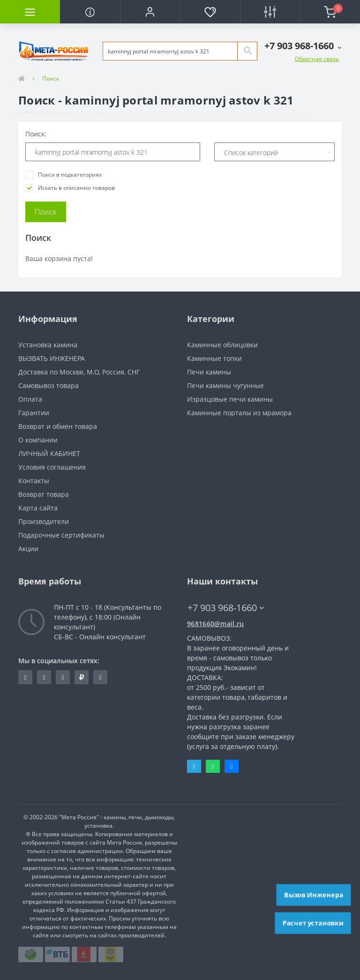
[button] (150, 12)
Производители (44, 521)
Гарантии (34, 413)
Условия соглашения (52, 467)
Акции (28, 549)
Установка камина (48, 345)
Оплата (30, 399)
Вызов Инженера (314, 895)
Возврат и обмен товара (58, 426)
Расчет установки (313, 923)
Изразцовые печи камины (230, 399)
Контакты (34, 481)
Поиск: (36, 134)
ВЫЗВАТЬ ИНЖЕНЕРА (52, 358)
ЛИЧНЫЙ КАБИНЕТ (49, 453)
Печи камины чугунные (225, 385)
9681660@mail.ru (216, 624)
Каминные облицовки (222, 345)
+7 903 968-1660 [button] (226, 608)
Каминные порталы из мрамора (239, 413)
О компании (38, 440)
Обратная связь (317, 59)
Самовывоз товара (49, 385)
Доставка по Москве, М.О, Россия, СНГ (79, 372)
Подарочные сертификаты (61, 535)
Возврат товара (44, 494)
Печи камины (209, 372)
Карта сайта (38, 508)
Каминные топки (214, 358)
